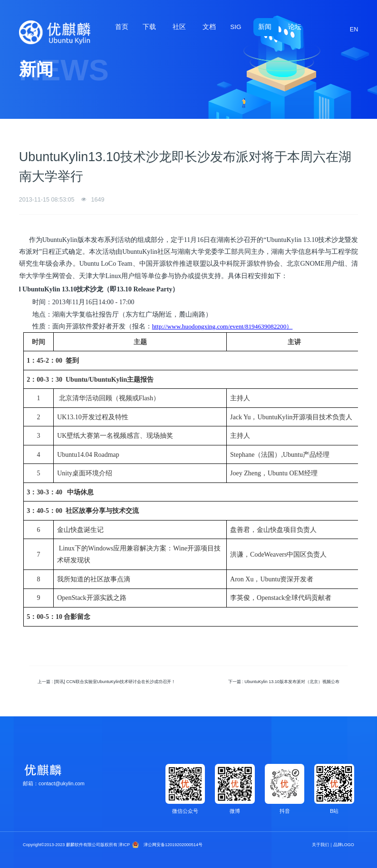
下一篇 (284, 682)
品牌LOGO (344, 845)
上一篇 (106, 682)
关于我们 (320, 845)
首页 (122, 27)
